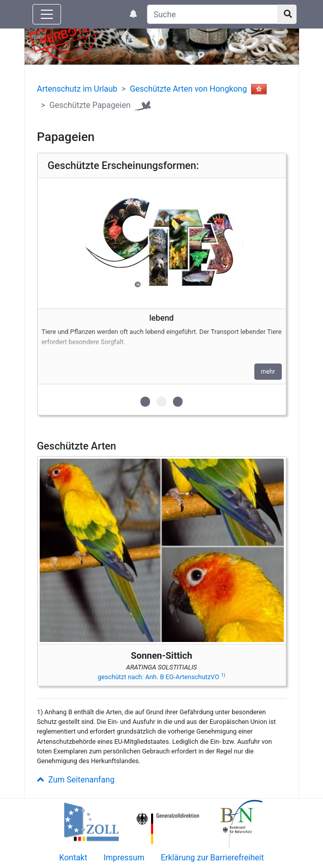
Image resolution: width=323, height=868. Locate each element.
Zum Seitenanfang (76, 780)
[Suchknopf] (287, 14)
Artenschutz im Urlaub (77, 89)
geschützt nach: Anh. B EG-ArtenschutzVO (161, 677)
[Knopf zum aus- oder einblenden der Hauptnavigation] (47, 14)
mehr (268, 372)
